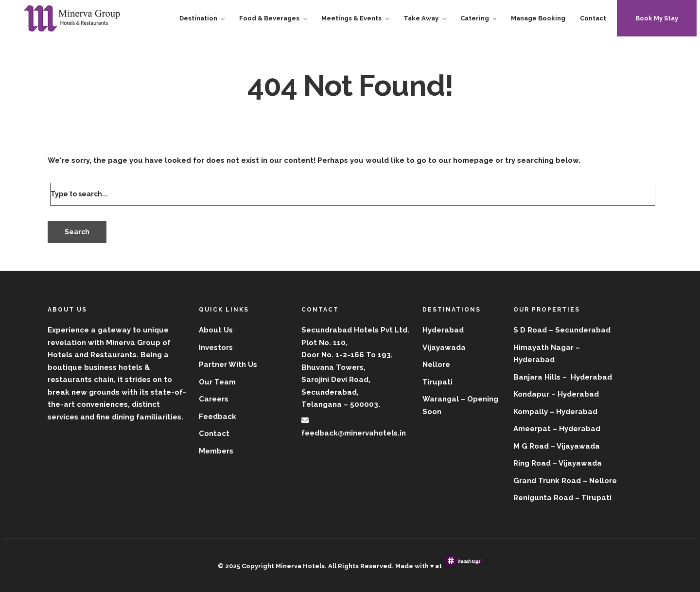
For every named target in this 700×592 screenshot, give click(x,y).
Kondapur (531, 394)
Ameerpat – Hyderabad (557, 429)
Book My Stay (657, 18)
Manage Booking (538, 18)
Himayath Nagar (543, 348)
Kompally (531, 412)
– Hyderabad (575, 394)
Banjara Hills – (541, 377)
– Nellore (600, 481)
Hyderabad (534, 360)
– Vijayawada (577, 463)
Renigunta (533, 498)
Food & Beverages (269, 18)
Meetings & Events (351, 18)
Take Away (421, 18)
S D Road (530, 330)
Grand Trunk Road (547, 481)
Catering (475, 18)
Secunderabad (583, 330)
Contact (593, 18)
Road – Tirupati (583, 498)
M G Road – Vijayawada (557, 446)
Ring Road (532, 463)
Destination (198, 18)
